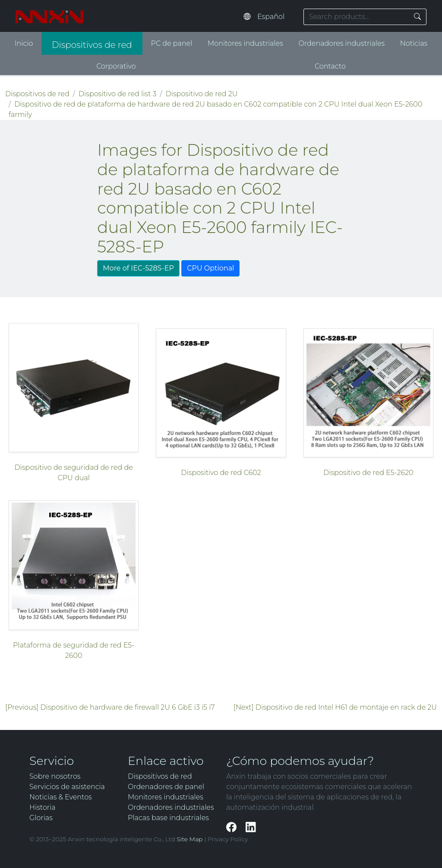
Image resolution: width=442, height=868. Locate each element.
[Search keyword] (356, 17)
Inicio (24, 43)
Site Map (189, 839)
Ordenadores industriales (342, 43)
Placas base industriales (168, 818)
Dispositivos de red (92, 45)
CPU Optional (210, 268)
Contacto (330, 66)
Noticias (414, 43)
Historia (43, 807)
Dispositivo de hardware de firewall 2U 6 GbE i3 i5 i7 (127, 707)
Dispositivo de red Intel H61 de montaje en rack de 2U (346, 707)
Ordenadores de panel (166, 787)
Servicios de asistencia (67, 787)
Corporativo (116, 66)
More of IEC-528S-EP (138, 268)
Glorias (41, 818)
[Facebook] (232, 827)
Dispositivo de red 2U (202, 94)
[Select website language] (276, 17)
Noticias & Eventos (61, 797)
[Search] (418, 17)
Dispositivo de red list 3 (118, 94)
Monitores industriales (245, 43)
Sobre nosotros (55, 776)
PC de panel (172, 43)
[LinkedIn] (251, 827)
